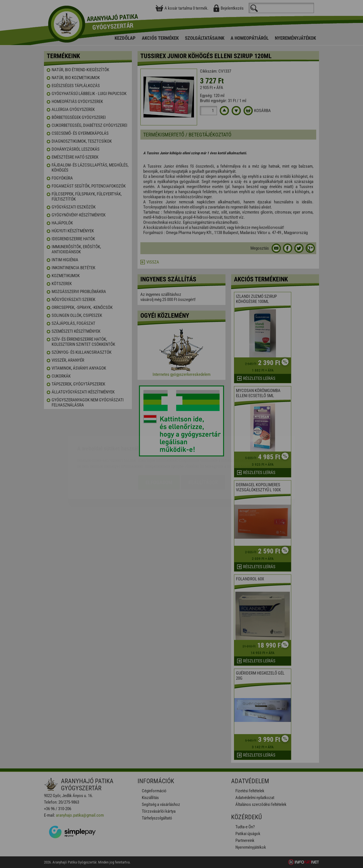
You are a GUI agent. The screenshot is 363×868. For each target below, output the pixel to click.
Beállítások (203, 449)
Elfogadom (159, 449)
